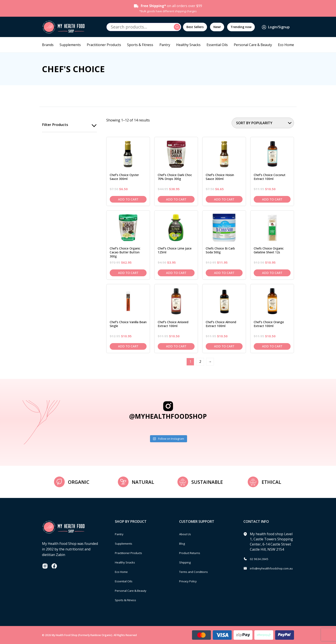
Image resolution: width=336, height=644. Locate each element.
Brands (48, 45)
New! (217, 27)
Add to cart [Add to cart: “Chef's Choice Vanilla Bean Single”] (128, 346)
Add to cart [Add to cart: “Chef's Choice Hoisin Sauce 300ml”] (224, 199)
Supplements (70, 45)
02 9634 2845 (260, 559)
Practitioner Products (104, 45)
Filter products (56, 125)
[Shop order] (263, 123)
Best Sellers (195, 27)
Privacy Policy (190, 581)
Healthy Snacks (188, 45)
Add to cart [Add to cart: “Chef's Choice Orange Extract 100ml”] (272, 346)
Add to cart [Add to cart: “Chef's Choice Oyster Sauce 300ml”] (128, 199)
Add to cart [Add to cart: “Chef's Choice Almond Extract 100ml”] (224, 346)
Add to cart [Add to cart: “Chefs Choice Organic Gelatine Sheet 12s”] (272, 273)
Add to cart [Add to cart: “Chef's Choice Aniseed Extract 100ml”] (176, 346)
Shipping (186, 562)
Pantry (165, 45)
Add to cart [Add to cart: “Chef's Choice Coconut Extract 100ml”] (272, 199)
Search (178, 27)
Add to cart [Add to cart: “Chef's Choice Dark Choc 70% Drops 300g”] (176, 199)
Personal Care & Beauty (253, 45)
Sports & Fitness (140, 45)
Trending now (241, 27)
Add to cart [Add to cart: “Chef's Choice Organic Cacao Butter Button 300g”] (128, 273)
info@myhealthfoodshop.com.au (276, 568)
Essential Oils (217, 45)
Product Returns (192, 553)
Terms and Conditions (197, 572)
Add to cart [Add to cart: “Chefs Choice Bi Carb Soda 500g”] (224, 273)
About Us (187, 534)
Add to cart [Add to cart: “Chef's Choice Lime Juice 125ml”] (176, 273)
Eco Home (286, 45)
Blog (183, 543)
